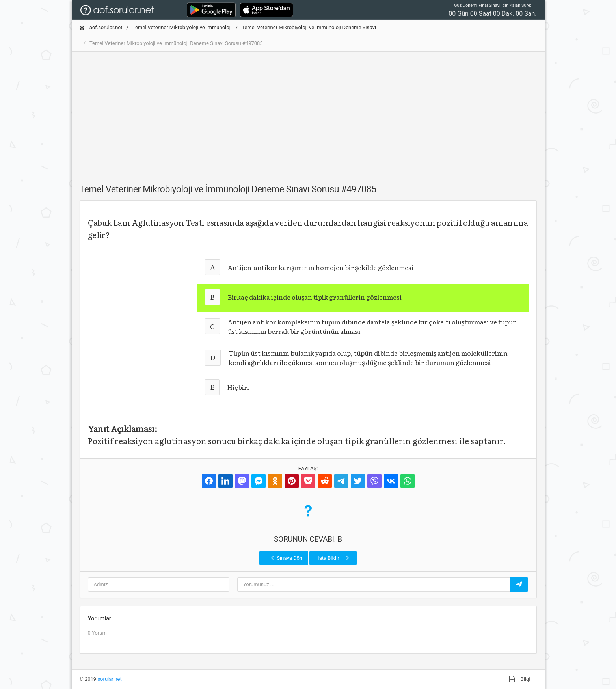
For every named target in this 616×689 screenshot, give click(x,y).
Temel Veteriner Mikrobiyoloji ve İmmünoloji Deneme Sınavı (309, 27)
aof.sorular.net (101, 27)
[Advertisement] (308, 113)
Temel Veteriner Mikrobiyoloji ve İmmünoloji (182, 27)
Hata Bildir (333, 558)
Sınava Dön (286, 558)
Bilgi (519, 679)
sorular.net (109, 679)
